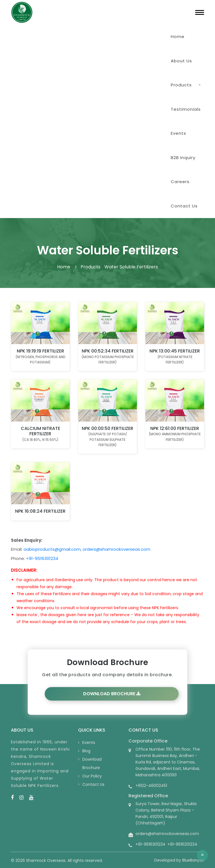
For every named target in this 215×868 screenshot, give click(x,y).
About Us (181, 61)
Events (178, 133)
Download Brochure (112, 694)
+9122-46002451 (151, 786)
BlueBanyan (193, 860)
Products (181, 85)
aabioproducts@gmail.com (52, 549)
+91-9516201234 (182, 844)
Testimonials (186, 109)
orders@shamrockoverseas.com (116, 549)
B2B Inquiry (183, 158)
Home (178, 36)
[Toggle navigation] (200, 12)
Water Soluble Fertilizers (131, 267)
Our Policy (92, 776)
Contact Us (184, 206)
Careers (180, 182)
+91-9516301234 (42, 558)
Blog (86, 751)
